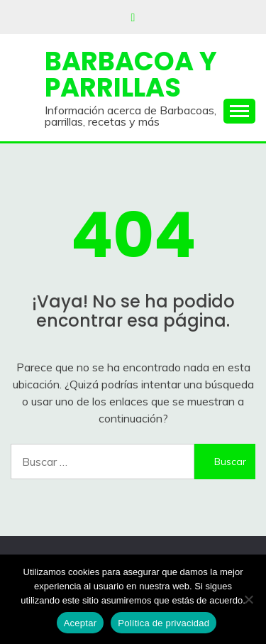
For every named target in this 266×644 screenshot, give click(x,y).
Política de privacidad (164, 623)
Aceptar (81, 623)
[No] (248, 599)
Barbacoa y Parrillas (131, 74)
